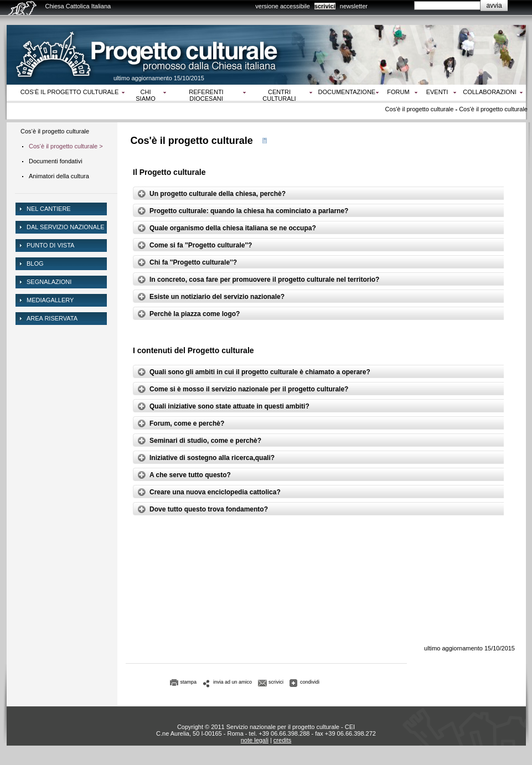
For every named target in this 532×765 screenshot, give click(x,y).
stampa (189, 682)
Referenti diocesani (206, 95)
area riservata (52, 318)
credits (282, 740)
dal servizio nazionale (66, 227)
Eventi (437, 92)
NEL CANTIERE (49, 209)
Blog (35, 263)
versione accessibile (282, 6)
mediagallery (50, 300)
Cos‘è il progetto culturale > (66, 146)
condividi (310, 682)
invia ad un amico (233, 682)
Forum (398, 92)
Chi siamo (145, 95)
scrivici (325, 6)
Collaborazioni (490, 92)
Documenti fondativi (56, 161)
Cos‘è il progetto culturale (70, 92)
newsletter (354, 6)
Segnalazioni (49, 282)
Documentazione (347, 92)
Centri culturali (279, 95)
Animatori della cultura (59, 176)
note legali (255, 740)
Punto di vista (50, 245)
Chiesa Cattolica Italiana (78, 6)
